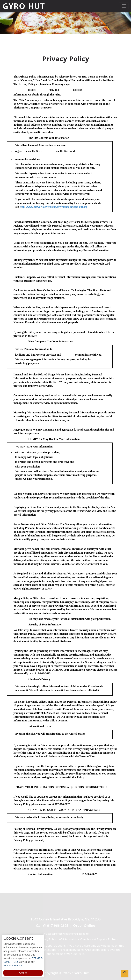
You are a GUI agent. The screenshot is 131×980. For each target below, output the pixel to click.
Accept (23, 973)
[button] (125, 974)
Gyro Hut (24, 6)
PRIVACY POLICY (13, 965)
